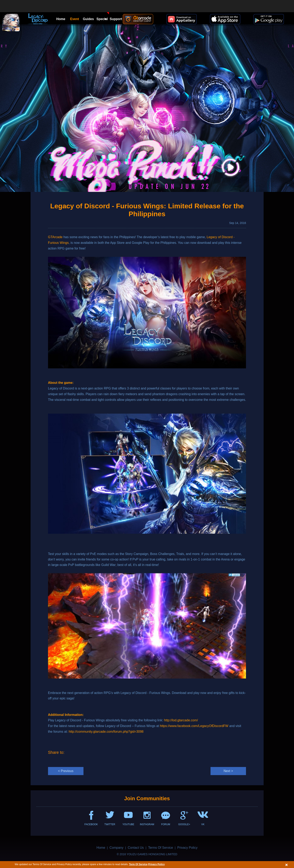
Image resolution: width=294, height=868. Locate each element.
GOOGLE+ (184, 824)
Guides (88, 19)
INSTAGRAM (147, 824)
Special (103, 16)
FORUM (166, 824)
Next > (228, 771)
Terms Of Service (161, 848)
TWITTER (110, 824)
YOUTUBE (128, 824)
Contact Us (136, 848)
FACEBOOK (91, 824)
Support (116, 19)
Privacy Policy (156, 864)
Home (61, 19)
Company (116, 848)
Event (75, 19)
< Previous (66, 771)
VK (203, 824)
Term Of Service (138, 864)
